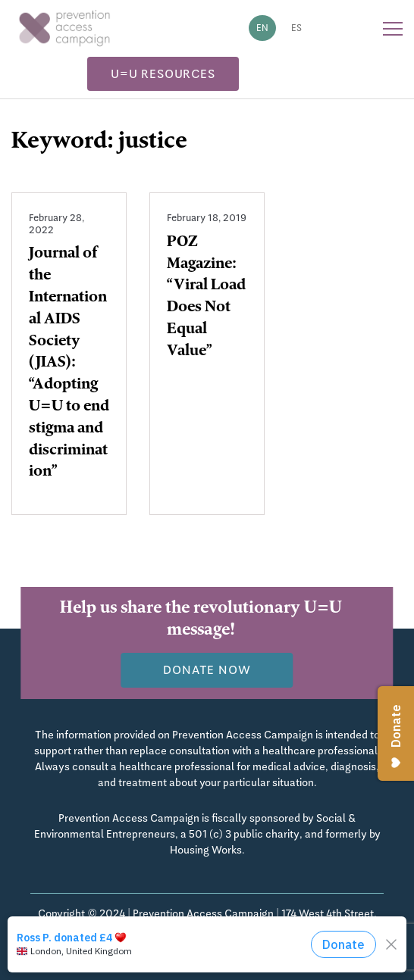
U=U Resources (163, 74)
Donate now (207, 670)
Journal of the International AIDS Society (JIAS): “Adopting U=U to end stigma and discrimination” (69, 364)
